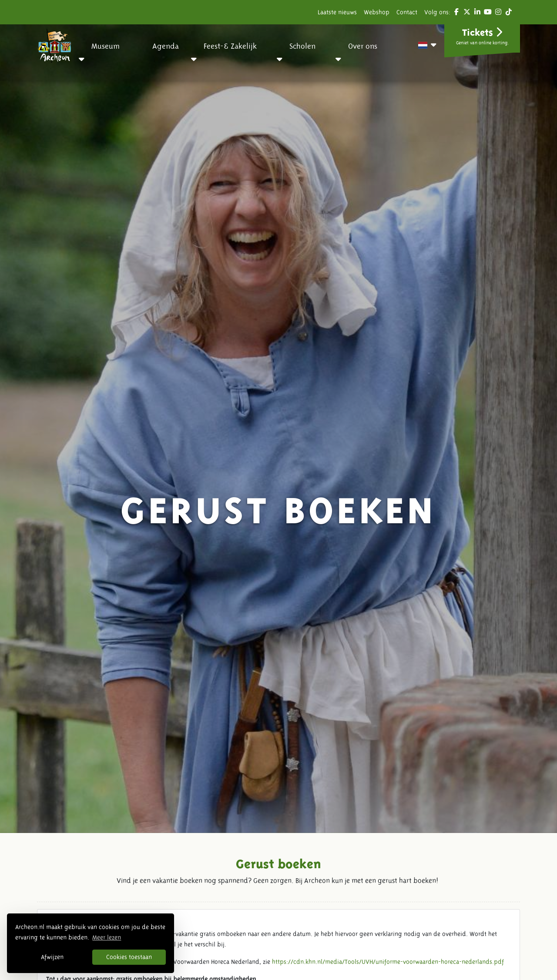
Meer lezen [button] (107, 937)
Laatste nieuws (337, 12)
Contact (407, 12)
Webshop (377, 12)
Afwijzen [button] (52, 957)
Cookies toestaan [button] (129, 957)
